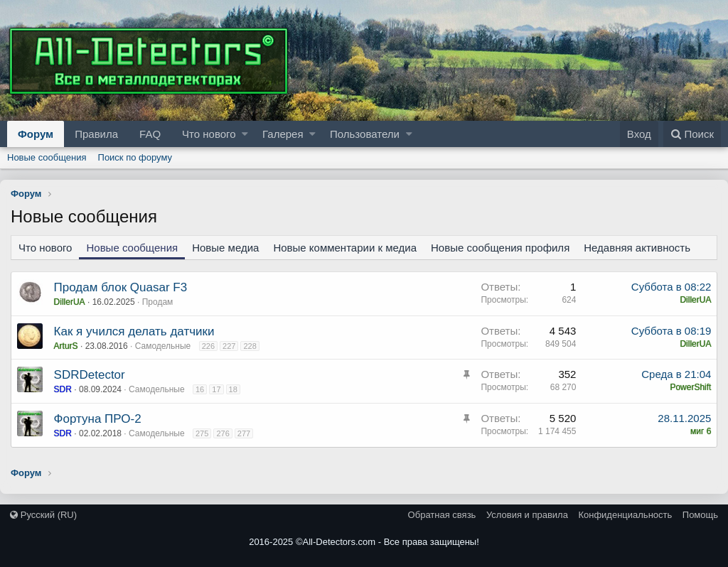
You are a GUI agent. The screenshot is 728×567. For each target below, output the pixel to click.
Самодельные (163, 346)
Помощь (700, 515)
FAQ (150, 134)
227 (229, 346)
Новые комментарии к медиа (345, 248)
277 (244, 433)
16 (200, 389)
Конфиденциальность (625, 515)
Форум (36, 134)
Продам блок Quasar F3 (121, 287)
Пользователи (365, 134)
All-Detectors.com (339, 542)
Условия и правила (527, 515)
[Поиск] (692, 134)
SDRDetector (90, 375)
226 (208, 346)
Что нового (209, 134)
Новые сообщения (47, 157)
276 (223, 433)
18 (233, 389)
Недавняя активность (637, 248)
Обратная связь (442, 515)
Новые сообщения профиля (500, 248)
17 (217, 389)
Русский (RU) (43, 515)
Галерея (283, 134)
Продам (158, 302)
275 (202, 433)
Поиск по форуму (135, 157)
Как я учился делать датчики (134, 331)
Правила (96, 134)
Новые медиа (225, 248)
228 (250, 346)
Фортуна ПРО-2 (98, 419)
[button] (245, 134)
